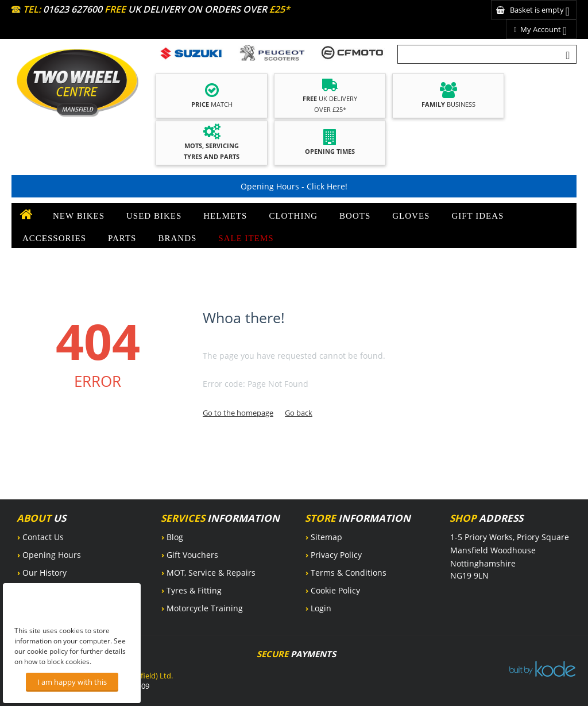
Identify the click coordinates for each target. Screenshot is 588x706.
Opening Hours (52, 555)
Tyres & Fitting (194, 590)
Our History (45, 573)
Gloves (411, 216)
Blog (175, 537)
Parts (122, 238)
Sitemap (326, 537)
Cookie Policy (335, 590)
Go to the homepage (238, 413)
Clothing (293, 216)
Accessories (54, 238)
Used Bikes (154, 216)
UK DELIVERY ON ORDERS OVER (197, 9)
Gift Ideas (477, 216)
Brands (177, 238)
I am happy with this (72, 682)
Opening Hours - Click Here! (294, 186)
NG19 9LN (469, 575)
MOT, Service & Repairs (211, 573)
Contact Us (43, 537)
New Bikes (79, 216)
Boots (355, 216)
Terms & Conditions (349, 573)
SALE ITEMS (246, 238)
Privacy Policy (336, 555)
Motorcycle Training (205, 608)
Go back (299, 413)
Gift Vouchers (192, 555)
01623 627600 (73, 9)
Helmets (225, 216)
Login (321, 608)
